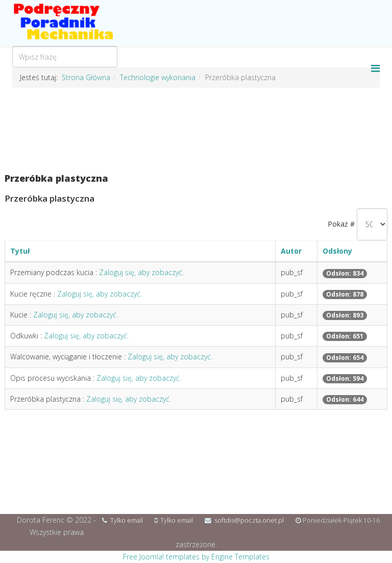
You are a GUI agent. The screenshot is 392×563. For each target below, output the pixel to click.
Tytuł (20, 251)
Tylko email (127, 520)
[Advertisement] (196, 131)
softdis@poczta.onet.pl (249, 520)
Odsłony (337, 251)
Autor (291, 251)
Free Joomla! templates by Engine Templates (196, 557)
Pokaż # (341, 224)
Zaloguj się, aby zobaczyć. (141, 272)
